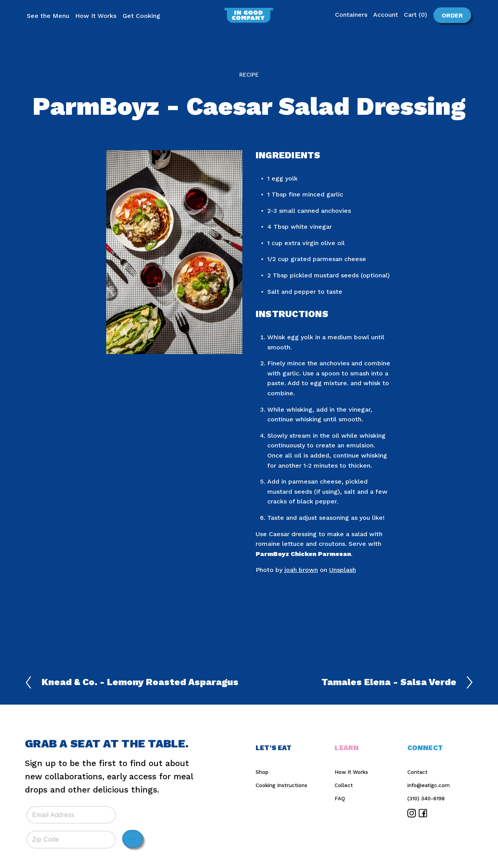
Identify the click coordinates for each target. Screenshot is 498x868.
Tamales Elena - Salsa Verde (397, 682)
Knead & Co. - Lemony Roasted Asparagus (132, 682)
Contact (417, 772)
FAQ (340, 799)
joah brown (301, 570)
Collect (344, 785)
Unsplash (343, 570)
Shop (262, 772)
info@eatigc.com (429, 785)
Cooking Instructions (281, 785)
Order (448, 15)
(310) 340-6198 (426, 799)
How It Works (351, 772)
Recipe (249, 75)
